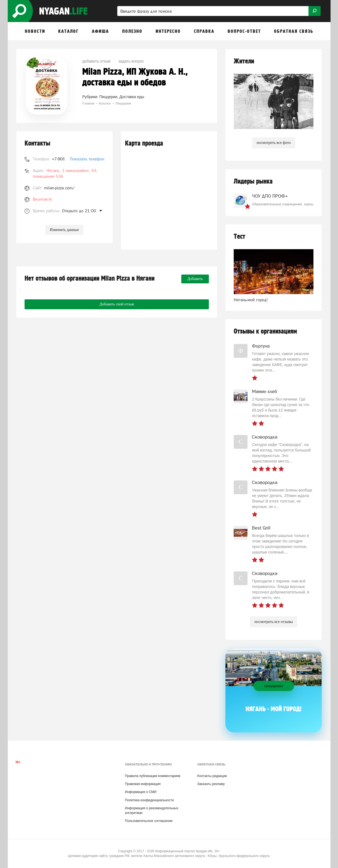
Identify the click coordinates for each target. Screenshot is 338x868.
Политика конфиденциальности (149, 800)
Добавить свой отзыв (117, 304)
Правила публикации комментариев (153, 776)
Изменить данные (64, 230)
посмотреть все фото (274, 143)
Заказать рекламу (211, 784)
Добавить (195, 279)
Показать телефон (87, 159)
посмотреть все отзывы (274, 622)
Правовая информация (143, 784)
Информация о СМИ (141, 792)
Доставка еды (132, 97)
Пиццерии (108, 97)
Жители (244, 61)
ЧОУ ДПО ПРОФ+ (270, 196)
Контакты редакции (212, 776)
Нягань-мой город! (251, 300)
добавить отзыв (96, 61)
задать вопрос (131, 61)
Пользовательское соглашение (149, 821)
